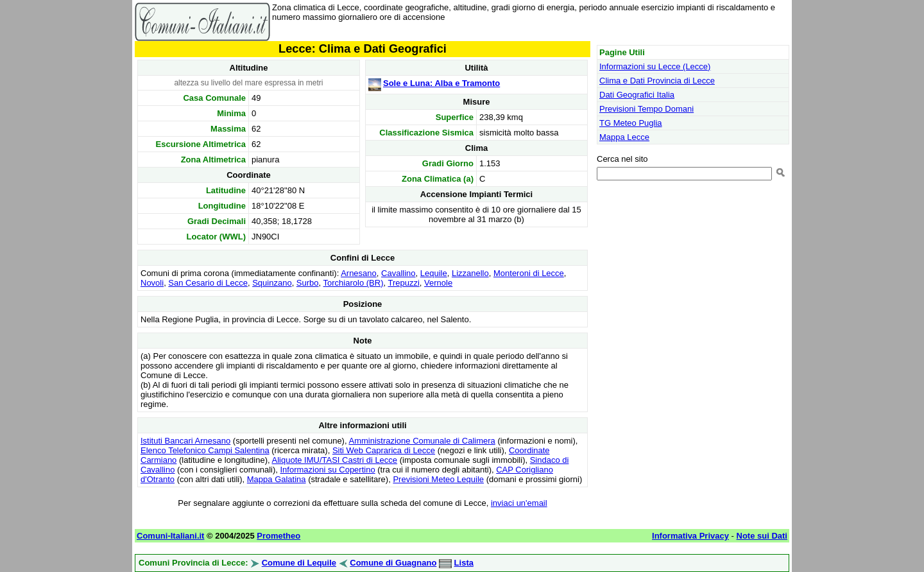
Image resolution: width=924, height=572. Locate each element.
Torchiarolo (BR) (354, 283)
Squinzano (272, 283)
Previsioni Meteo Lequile (438, 479)
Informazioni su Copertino (328, 470)
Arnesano (359, 273)
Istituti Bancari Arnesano (185, 441)
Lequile (434, 273)
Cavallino (398, 273)
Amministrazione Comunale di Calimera (422, 441)
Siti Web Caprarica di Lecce (384, 450)
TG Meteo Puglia (631, 123)
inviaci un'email (519, 503)
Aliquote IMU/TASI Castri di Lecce (335, 460)
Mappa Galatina (277, 479)
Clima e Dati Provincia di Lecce (657, 81)
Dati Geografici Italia (637, 95)
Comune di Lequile (299, 563)
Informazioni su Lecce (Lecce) (655, 66)
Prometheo (278, 536)
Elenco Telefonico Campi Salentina (205, 450)
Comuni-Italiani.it (170, 536)
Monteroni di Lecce (529, 273)
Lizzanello (470, 273)
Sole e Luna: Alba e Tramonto (441, 83)
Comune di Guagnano (393, 563)
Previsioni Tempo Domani (646, 109)
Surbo (308, 283)
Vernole (438, 283)
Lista (464, 563)
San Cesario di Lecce (208, 283)
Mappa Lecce (624, 137)
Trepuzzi (403, 283)
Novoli (152, 283)
